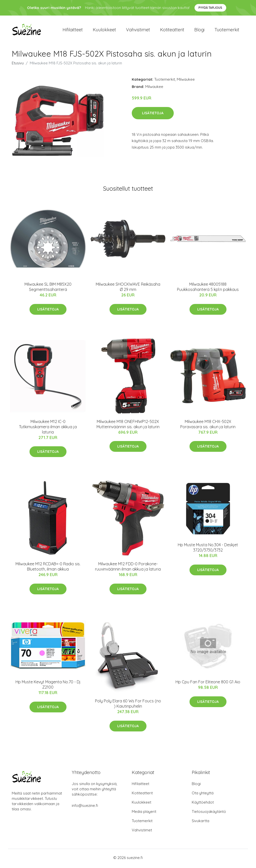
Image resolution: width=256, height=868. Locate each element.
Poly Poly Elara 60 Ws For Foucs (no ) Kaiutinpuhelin (128, 705)
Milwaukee (186, 81)
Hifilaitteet (73, 30)
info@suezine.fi (85, 807)
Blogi (199, 30)
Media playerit (144, 813)
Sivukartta (200, 823)
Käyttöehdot (203, 804)
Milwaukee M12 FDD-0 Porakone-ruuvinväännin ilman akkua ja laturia (128, 568)
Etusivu (18, 65)
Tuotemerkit (227, 30)
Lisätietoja (153, 115)
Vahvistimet (138, 30)
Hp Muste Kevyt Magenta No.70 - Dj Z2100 (48, 686)
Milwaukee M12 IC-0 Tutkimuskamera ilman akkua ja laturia (48, 428)
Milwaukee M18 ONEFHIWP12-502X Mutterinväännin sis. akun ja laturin (128, 426)
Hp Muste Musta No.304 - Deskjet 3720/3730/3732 (208, 549)
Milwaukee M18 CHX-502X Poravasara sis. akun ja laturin (208, 426)
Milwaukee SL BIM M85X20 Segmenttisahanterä (48, 289)
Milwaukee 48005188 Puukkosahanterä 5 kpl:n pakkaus (208, 289)
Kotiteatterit (172, 30)
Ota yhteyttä (203, 795)
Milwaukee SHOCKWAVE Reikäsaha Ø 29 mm (128, 289)
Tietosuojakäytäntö (209, 813)
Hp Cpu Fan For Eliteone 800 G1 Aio (208, 684)
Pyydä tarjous (210, 8)
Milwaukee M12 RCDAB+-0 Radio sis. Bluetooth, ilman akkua (48, 568)
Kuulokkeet (104, 30)
